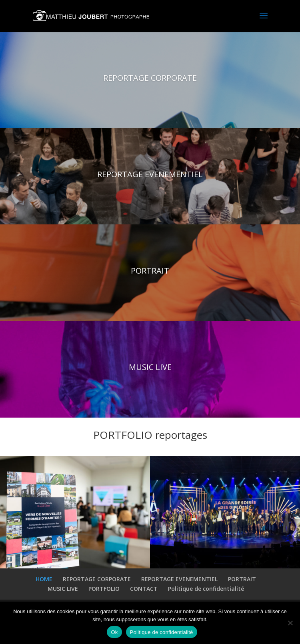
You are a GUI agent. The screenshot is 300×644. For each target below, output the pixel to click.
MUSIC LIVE (150, 369)
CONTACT (144, 589)
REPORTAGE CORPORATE (150, 79)
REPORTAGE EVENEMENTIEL (150, 176)
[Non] (290, 623)
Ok (114, 632)
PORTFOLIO (104, 589)
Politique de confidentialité (206, 589)
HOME (44, 579)
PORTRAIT (150, 272)
